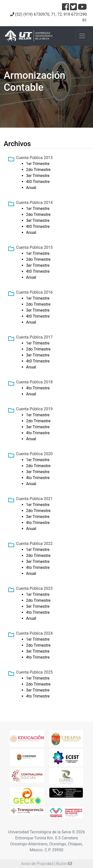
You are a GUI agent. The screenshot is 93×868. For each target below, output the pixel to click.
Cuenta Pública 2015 (34, 247)
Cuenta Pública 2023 (34, 588)
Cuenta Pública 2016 (34, 292)
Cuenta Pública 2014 (34, 203)
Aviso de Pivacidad (37, 864)
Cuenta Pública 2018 (34, 382)
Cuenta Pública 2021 (34, 499)
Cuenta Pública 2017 (34, 337)
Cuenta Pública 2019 (34, 409)
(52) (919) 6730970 (32, 14)
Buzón (64, 864)
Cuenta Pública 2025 (34, 672)
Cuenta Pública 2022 (34, 544)
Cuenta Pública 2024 (34, 633)
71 (53, 14)
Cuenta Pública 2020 (34, 454)
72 (60, 14)
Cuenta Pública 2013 (34, 158)
